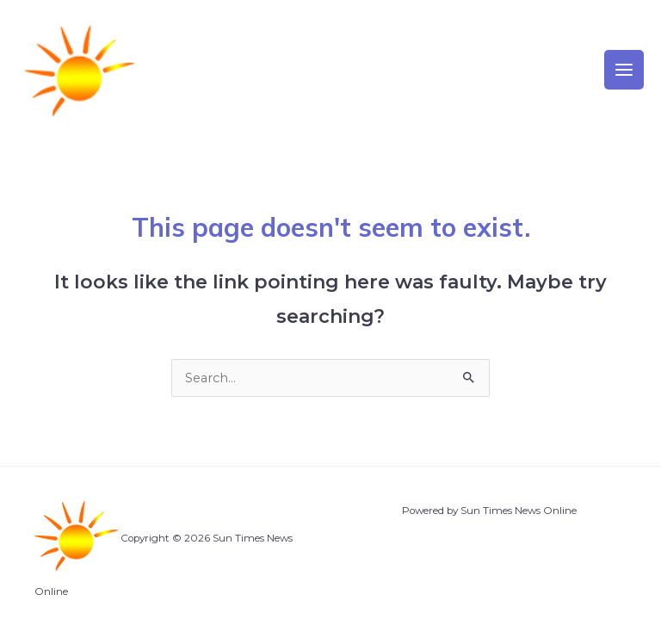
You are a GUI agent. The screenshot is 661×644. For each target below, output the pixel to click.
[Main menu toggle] (624, 70)
